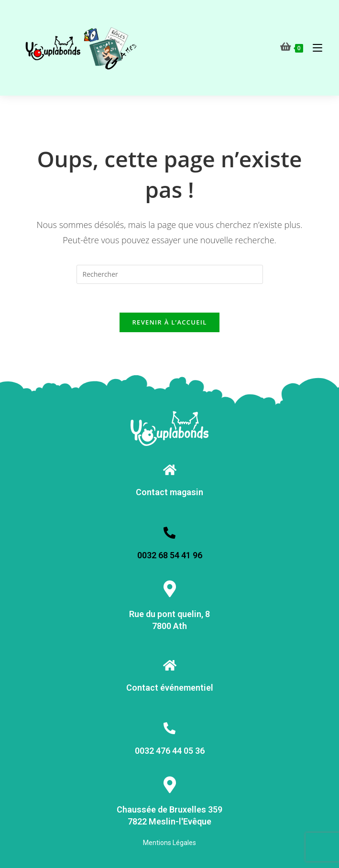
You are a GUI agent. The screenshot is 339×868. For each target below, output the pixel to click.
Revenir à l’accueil (169, 322)
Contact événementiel (170, 688)
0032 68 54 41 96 (170, 555)
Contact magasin (169, 492)
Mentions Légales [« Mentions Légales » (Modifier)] (169, 843)
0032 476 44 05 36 (170, 751)
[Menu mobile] (314, 48)
